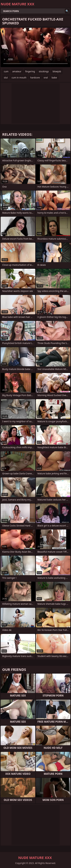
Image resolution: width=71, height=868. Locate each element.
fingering (30, 71)
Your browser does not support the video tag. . (35, 47)
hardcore (35, 78)
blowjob (57, 71)
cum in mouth (19, 78)
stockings (44, 71)
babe (54, 78)
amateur (17, 71)
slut (6, 78)
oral (46, 78)
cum (6, 71)
